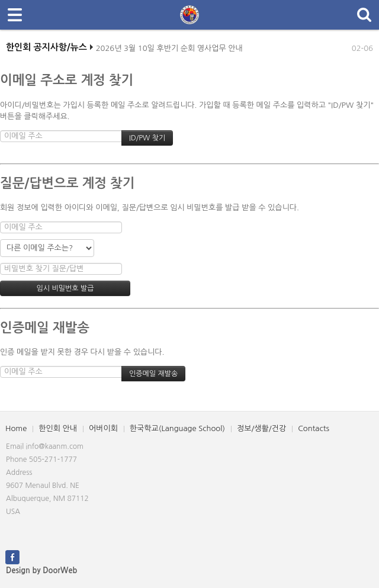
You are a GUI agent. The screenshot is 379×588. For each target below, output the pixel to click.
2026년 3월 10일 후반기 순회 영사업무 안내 (169, 51)
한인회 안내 (58, 428)
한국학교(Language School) (177, 428)
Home (16, 428)
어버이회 (103, 428)
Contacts (314, 428)
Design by (41, 571)
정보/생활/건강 (261, 428)
